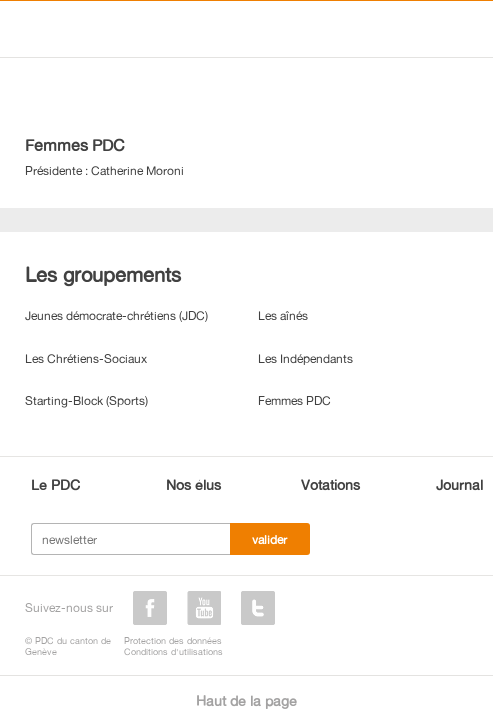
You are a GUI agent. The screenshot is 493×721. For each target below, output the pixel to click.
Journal (459, 484)
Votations (330, 484)
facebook (150, 608)
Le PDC (55, 484)
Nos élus (193, 484)
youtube (204, 608)
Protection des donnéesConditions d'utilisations (173, 646)
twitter (258, 608)
